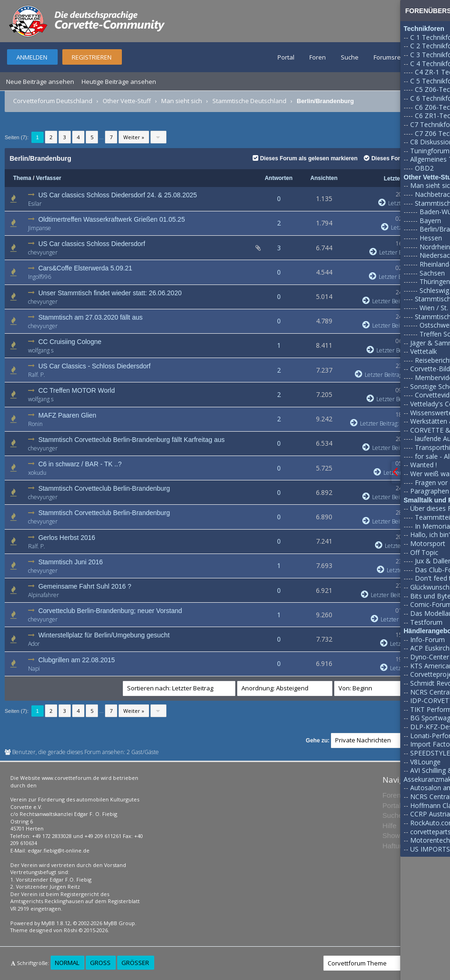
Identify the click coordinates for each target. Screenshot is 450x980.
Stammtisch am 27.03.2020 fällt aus (91, 317)
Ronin (35, 424)
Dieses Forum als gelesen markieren (305, 158)
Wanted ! (424, 465)
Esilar (35, 204)
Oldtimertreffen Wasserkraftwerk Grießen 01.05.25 (112, 219)
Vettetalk (424, 351)
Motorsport (428, 543)
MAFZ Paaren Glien (67, 415)
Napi (34, 669)
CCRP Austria (430, 814)
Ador (34, 644)
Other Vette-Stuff (127, 101)
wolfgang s (41, 350)
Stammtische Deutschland (249, 101)
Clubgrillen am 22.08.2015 (77, 660)
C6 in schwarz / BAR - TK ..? (80, 464)
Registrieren (92, 57)
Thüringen (435, 281)
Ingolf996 (40, 277)
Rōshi (71, 930)
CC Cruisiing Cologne (70, 342)
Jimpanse (40, 228)
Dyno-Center (430, 657)
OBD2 (424, 168)
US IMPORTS (430, 849)
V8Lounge (425, 762)
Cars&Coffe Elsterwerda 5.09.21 (86, 268)
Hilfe (390, 826)
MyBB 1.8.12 (56, 923)
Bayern (430, 221)
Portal (286, 57)
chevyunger (43, 252)
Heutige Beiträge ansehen (119, 82)
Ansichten (324, 178)
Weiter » (134, 137)
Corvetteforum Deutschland (53, 101)
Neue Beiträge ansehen (40, 82)
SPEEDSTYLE (430, 753)
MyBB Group (119, 923)
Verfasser (49, 178)
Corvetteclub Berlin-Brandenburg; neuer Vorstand (110, 611)
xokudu (37, 473)
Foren (318, 57)
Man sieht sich (182, 101)
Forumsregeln (393, 57)
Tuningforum (430, 151)
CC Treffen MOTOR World (77, 390)
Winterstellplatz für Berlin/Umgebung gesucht (104, 635)
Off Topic (424, 552)
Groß (100, 963)
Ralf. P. (37, 375)
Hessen (431, 238)
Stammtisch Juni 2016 (71, 562)
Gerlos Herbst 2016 (67, 538)
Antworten (279, 178)
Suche (350, 57)
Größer (135, 963)
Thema (22, 178)
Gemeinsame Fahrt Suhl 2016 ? (85, 586)
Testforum (426, 622)
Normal (67, 963)
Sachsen (432, 273)
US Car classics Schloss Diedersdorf (92, 244)
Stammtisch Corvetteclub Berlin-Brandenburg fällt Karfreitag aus (132, 440)
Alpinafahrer (44, 595)
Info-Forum (427, 640)
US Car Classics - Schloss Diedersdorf (95, 366)
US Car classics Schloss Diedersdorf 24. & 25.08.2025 (118, 195)
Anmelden (32, 57)
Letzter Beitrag (393, 252)
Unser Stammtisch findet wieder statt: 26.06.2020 (110, 293)
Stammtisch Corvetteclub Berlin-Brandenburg (104, 488)
